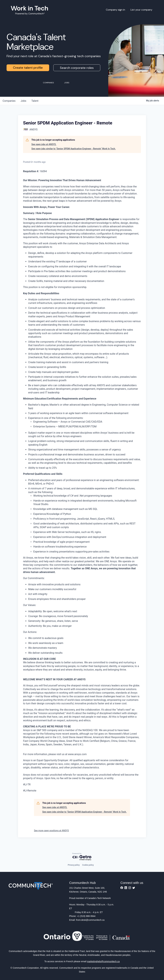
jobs (23, 101)
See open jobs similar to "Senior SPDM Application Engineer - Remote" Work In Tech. (74, 149)
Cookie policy (88, 865)
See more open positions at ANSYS (51, 831)
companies (9, 101)
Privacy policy (74, 865)
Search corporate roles (77, 68)
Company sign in (115, 10)
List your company (141, 10)
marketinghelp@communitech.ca (103, 961)
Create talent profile (28, 68)
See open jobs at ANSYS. (44, 144)
